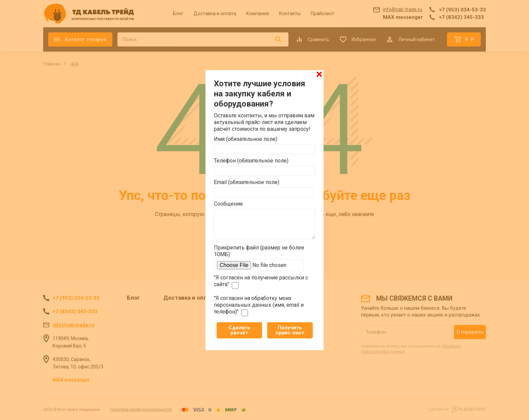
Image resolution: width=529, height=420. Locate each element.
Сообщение (228, 204)
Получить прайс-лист (290, 330)
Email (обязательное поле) (247, 182)
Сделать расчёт (239, 330)
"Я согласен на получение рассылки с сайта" (261, 282)
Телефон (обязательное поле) (251, 161)
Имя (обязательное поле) (246, 139)
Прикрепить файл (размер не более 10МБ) (259, 251)
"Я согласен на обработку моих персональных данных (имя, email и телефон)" (259, 306)
